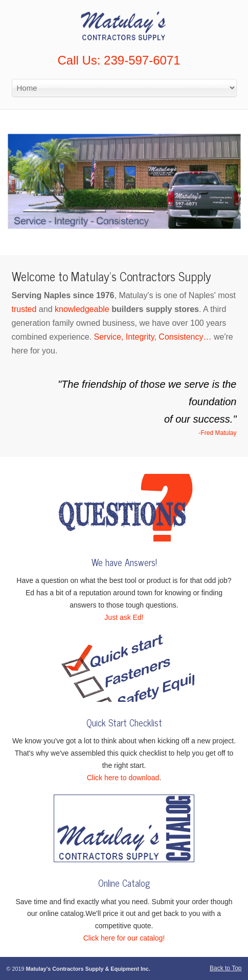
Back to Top (226, 968)
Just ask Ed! (124, 617)
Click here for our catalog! (124, 938)
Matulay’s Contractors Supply (124, 23)
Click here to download (123, 778)
